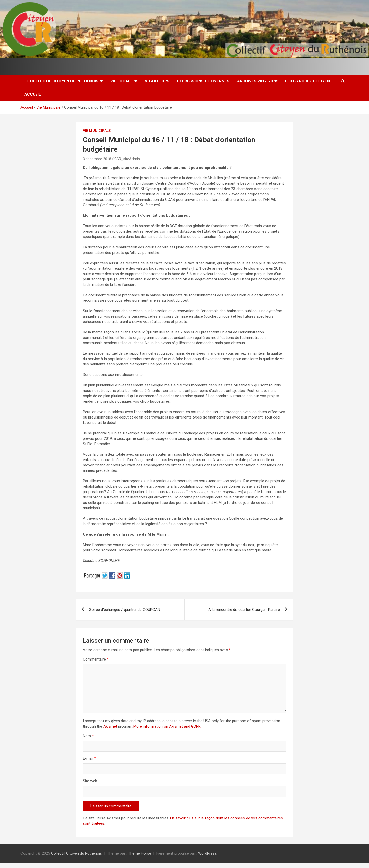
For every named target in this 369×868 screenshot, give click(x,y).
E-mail (89, 758)
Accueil (33, 94)
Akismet (110, 726)
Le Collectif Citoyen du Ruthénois (61, 81)
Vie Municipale (97, 131)
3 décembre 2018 (97, 159)
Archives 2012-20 (255, 81)
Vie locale (122, 81)
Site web (90, 781)
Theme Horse (140, 853)
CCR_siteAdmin (127, 159)
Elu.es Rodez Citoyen (307, 81)
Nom (88, 736)
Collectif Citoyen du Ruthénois (76, 853)
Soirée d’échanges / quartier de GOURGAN (125, 610)
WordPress (207, 853)
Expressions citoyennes (203, 81)
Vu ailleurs (157, 81)
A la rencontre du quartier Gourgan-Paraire (244, 610)
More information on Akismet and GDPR (167, 726)
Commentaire (96, 659)
